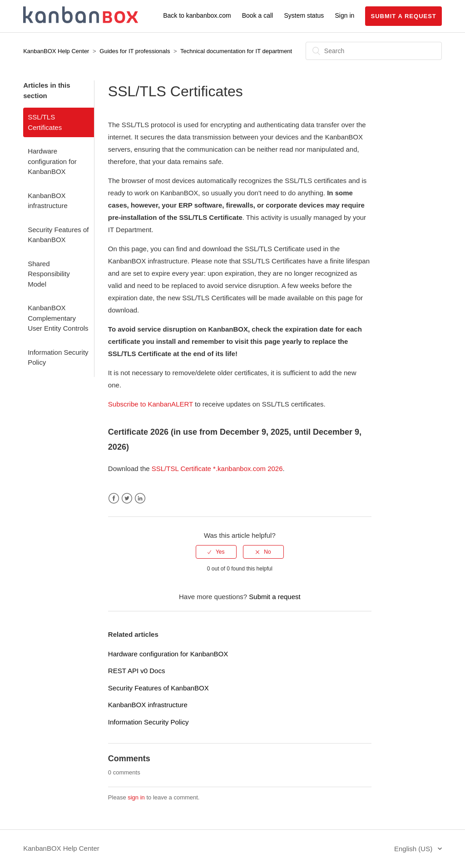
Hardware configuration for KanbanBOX (52, 161)
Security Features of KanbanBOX (58, 235)
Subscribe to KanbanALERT (151, 404)
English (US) (414, 849)
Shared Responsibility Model (49, 274)
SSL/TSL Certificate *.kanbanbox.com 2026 (217, 469)
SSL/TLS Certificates (45, 122)
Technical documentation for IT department (236, 51)
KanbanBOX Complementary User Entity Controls (58, 318)
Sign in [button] (345, 15)
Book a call (257, 15)
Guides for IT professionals (135, 51)
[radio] (216, 552)
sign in (136, 797)
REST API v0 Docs (137, 671)
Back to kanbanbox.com (197, 15)
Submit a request (403, 16)
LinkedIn (140, 498)
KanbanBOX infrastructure (48, 201)
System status (304, 15)
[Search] (374, 51)
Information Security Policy (58, 357)
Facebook (114, 498)
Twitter (127, 498)
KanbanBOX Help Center (56, 51)
